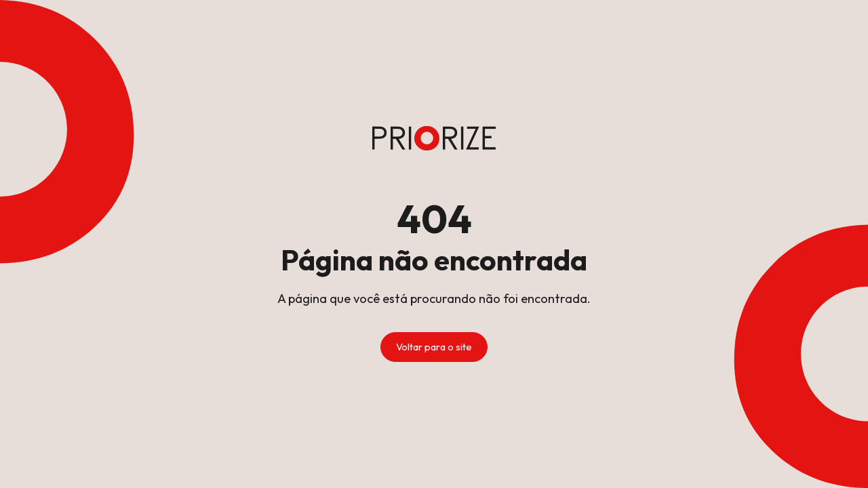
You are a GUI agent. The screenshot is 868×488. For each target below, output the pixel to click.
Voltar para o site (434, 347)
